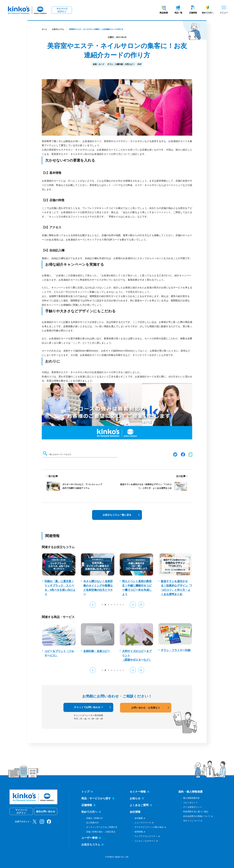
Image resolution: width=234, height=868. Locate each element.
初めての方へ (208, 13)
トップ (87, 792)
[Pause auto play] (141, 604)
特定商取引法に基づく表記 (196, 812)
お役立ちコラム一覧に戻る (117, 515)
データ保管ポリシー (193, 807)
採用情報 (139, 832)
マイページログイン (62, 10)
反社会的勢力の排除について (197, 816)
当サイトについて (191, 821)
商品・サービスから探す (98, 798)
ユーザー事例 (91, 838)
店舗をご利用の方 (94, 818)
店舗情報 (193, 13)
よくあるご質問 (141, 805)
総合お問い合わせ (46, 811)
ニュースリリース (143, 823)
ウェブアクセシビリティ (146, 836)
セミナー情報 (140, 792)
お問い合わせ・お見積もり (146, 708)
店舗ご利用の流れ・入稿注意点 (101, 832)
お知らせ (137, 798)
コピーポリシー (190, 803)
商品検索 (164, 13)
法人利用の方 (92, 823)
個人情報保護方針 (191, 798)
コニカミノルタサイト (145, 841)
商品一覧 (178, 13)
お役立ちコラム (58, 29)
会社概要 (139, 818)
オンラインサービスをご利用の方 (102, 827)
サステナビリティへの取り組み (149, 827)
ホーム (44, 29)
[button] (93, 604)
